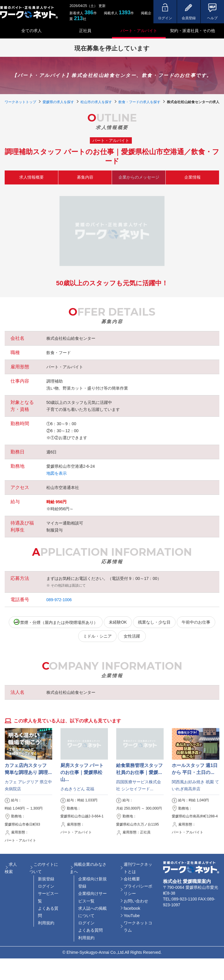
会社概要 (132, 879)
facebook (132, 908)
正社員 (85, 31)
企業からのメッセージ (139, 177)
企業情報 (192, 177)
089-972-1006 (59, 600)
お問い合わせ (136, 901)
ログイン (46, 886)
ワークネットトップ (20, 102)
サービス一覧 (48, 897)
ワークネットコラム (138, 927)
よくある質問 (48, 912)
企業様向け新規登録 (92, 883)
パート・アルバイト (139, 31)
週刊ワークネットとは (138, 868)
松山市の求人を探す (96, 102)
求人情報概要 (32, 177)
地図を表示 (57, 473)
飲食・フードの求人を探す (139, 102)
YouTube (132, 916)
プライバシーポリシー (138, 890)
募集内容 (85, 177)
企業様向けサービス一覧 (92, 897)
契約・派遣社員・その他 (192, 31)
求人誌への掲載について (92, 912)
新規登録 (46, 879)
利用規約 (46, 923)
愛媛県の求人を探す (58, 102)
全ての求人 (32, 31)
